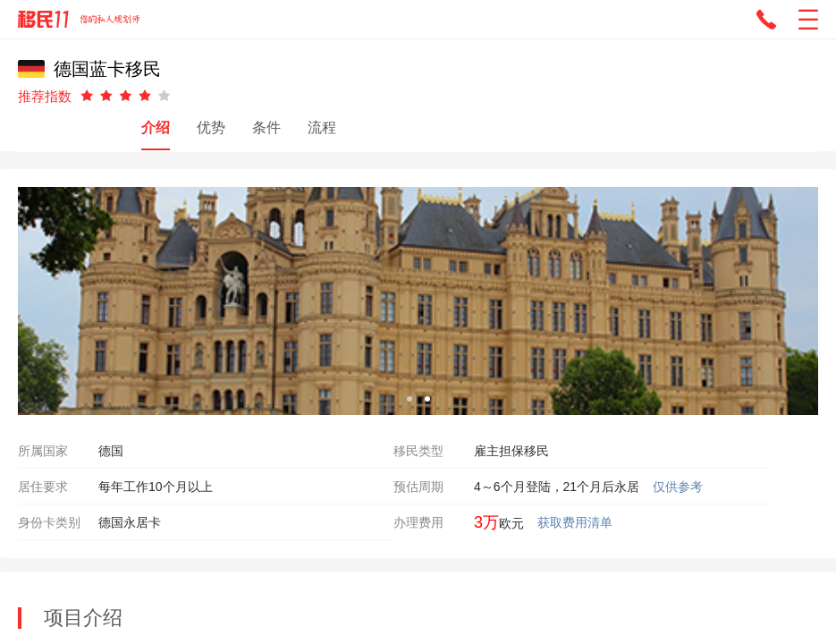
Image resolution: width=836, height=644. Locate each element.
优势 (211, 127)
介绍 (156, 127)
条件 (266, 127)
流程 (322, 127)
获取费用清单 (575, 522)
